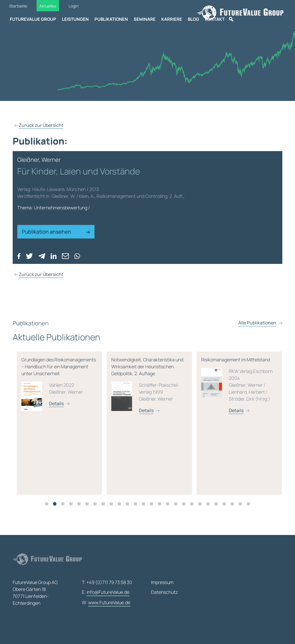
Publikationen (111, 19)
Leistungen (75, 19)
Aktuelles (48, 6)
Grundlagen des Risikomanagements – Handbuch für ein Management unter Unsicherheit (105, 390)
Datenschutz (164, 592)
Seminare (145, 19)
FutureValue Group (33, 19)
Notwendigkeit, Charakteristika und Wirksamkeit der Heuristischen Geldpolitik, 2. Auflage (195, 390)
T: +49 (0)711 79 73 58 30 (107, 582)
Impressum (162, 582)
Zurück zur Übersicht (41, 125)
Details (102, 406)
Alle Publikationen (257, 328)
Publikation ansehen (56, 232)
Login (73, 6)
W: (106, 603)
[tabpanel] (107, 426)
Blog (193, 19)
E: (106, 592)
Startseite (18, 6)
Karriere (172, 19)
